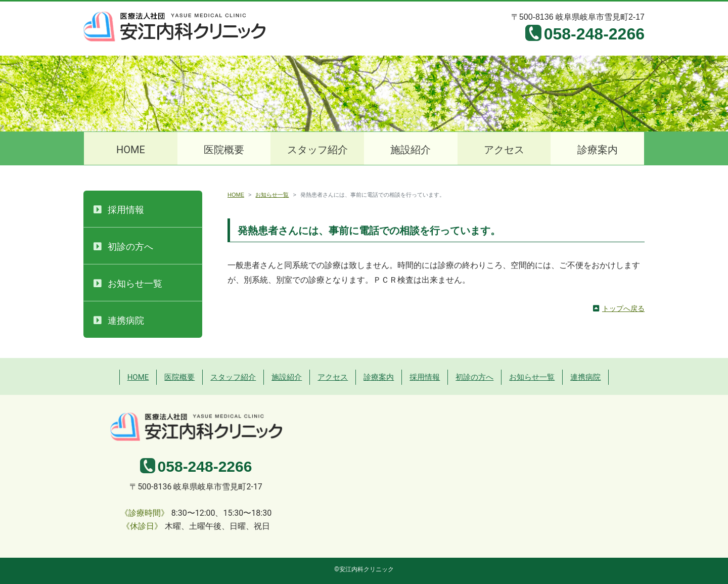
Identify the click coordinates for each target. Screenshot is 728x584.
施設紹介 (411, 150)
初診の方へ (130, 247)
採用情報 (126, 210)
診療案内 (598, 150)
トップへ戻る (623, 308)
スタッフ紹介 (317, 150)
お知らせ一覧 (272, 195)
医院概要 (224, 150)
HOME (131, 150)
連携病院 (126, 321)
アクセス (504, 150)
